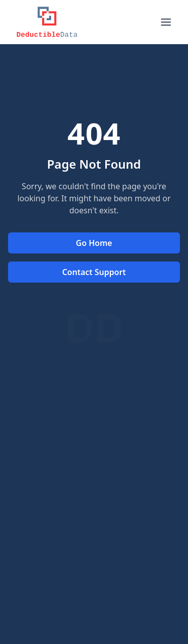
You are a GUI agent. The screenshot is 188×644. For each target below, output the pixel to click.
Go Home (94, 243)
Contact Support (94, 272)
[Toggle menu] (166, 22)
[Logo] (47, 22)
